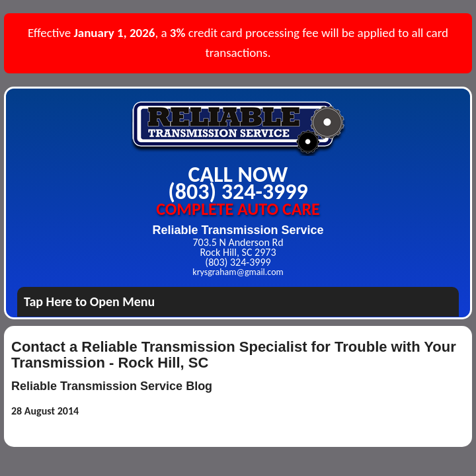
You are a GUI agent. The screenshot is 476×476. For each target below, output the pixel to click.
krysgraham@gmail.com (238, 272)
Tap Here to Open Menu (89, 301)
